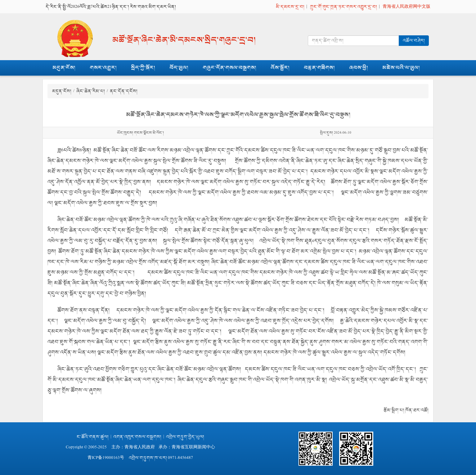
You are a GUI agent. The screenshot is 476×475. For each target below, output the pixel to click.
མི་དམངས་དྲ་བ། (290, 7)
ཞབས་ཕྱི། (359, 68)
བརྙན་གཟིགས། (319, 68)
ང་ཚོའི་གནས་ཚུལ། (93, 437)
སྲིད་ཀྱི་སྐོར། (143, 68)
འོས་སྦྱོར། (280, 68)
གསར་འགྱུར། (103, 68)
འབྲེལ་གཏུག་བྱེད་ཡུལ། (185, 437)
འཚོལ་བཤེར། (414, 40)
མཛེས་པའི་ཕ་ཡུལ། (401, 68)
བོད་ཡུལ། (179, 68)
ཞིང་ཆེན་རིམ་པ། (91, 91)
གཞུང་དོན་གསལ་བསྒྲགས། (229, 68)
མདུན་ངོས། (64, 68)
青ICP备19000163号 (106, 458)
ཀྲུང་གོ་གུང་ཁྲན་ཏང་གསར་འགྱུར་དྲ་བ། (344, 7)
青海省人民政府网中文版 (406, 7)
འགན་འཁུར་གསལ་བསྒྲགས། (137, 437)
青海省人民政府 (140, 447)
